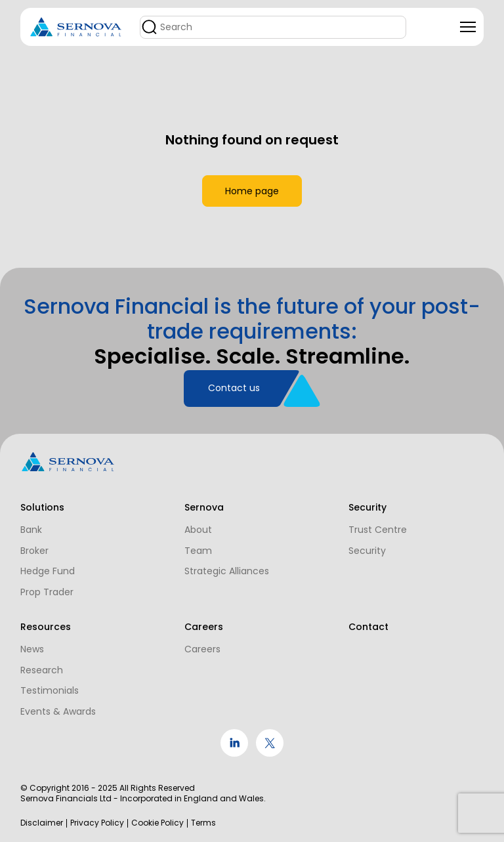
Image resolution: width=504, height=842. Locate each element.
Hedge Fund (48, 557)
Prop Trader (47, 578)
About (193, 515)
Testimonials (50, 690)
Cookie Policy (157, 824)
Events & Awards (58, 711)
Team (193, 536)
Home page (252, 183)
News (32, 648)
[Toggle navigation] (468, 27)
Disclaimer (42, 824)
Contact (358, 626)
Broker (34, 536)
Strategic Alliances (221, 557)
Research (42, 669)
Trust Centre (367, 515)
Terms (203, 824)
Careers (197, 648)
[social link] (234, 753)
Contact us (234, 372)
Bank (31, 515)
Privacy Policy (97, 824)
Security (357, 536)
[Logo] (76, 27)
